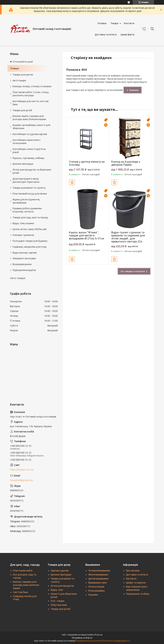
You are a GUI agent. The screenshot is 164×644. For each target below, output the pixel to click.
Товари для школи (23, 75)
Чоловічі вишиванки (99, 571)
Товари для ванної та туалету (29, 188)
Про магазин (133, 571)
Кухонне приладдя (23, 164)
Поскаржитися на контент (89, 641)
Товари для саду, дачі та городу (30, 217)
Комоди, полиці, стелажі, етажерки (32, 86)
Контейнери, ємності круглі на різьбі (29, 151)
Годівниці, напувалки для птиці (30, 247)
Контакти (129, 23)
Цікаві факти (128, 35)
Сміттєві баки (20, 592)
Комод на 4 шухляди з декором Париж (126, 163)
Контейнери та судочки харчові (30, 134)
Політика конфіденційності (117, 641)
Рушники (134, 90)
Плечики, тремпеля (23, 235)
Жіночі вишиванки (98, 575)
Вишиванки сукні (97, 583)
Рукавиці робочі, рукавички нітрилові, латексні (27, 210)
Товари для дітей (22, 110)
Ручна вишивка (96, 591)
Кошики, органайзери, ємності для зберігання (31, 127)
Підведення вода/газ (24, 270)
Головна (102, 23)
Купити (72, 182)
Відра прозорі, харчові (25, 253)
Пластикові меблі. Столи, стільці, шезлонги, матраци (31, 94)
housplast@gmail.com (22, 480)
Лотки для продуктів (62, 586)
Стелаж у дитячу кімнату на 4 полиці (87, 163)
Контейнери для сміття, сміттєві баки (31, 103)
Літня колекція (96, 587)
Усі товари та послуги (133, 271)
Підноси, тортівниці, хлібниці (28, 158)
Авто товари (18, 278)
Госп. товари (57, 601)
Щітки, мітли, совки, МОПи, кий (29, 229)
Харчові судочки (60, 571)
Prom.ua (98, 635)
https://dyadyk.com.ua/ (22, 470)
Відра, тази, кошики (23, 223)
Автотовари (19, 80)
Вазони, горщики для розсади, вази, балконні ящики (26, 585)
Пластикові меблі (23, 571)
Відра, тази (57, 590)
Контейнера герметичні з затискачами (26, 142)
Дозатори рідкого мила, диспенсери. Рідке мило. (26, 180)
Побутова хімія (59, 605)
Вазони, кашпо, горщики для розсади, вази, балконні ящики (29, 118)
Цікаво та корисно (136, 583)
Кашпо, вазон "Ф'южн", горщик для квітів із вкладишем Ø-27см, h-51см (87, 235)
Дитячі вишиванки (98, 579)
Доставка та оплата (106, 35)
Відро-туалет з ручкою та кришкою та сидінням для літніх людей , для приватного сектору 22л (128, 237)
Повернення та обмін (138, 594)
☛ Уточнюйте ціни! (21, 62)
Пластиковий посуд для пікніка (30, 194)
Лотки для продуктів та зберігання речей (32, 171)
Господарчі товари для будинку (30, 241)
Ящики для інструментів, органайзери (26, 201)
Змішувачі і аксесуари (24, 258)
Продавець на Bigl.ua (82, 638)
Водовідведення (22, 264)
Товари (114, 23)
